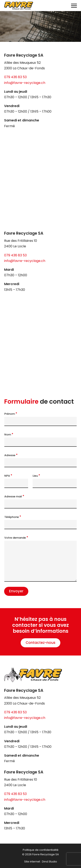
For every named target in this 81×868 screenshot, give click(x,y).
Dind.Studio (49, 862)
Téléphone (13, 517)
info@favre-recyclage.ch (25, 83)
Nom (9, 434)
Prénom (11, 414)
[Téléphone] (40, 525)
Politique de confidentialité (41, 850)
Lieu (36, 476)
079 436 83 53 (15, 77)
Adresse (11, 455)
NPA (8, 476)
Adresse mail (14, 496)
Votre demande (16, 538)
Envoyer (16, 591)
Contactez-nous (40, 643)
